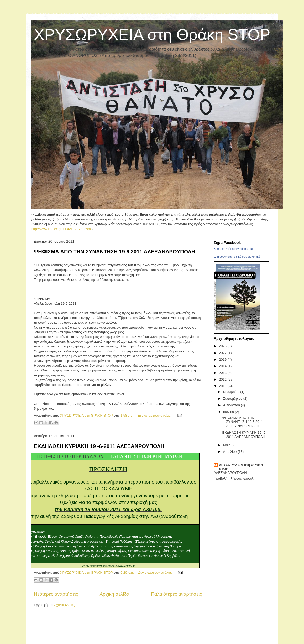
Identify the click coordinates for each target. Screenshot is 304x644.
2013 (223, 373)
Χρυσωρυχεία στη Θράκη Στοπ (233, 249)
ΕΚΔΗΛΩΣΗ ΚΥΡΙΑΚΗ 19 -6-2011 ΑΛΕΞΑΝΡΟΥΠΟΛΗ (99, 446)
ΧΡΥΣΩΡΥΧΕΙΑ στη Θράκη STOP (152, 35)
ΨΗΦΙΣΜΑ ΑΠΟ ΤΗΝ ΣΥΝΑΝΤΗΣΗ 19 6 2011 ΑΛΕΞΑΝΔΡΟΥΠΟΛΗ (114, 252)
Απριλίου (230, 452)
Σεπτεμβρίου (233, 399)
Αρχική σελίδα (114, 594)
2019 (223, 359)
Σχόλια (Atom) (65, 605)
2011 (223, 386)
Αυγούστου (232, 405)
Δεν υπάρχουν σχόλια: (155, 415)
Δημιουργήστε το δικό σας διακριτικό (237, 257)
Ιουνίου (229, 412)
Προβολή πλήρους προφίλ (234, 478)
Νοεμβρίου (232, 392)
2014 (223, 366)
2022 (223, 353)
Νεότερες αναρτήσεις (56, 594)
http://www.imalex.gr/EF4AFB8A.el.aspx (61, 229)
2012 (223, 379)
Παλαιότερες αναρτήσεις (176, 594)
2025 (223, 346)
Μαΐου (228, 445)
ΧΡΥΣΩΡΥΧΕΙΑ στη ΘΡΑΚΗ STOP (241, 467)
